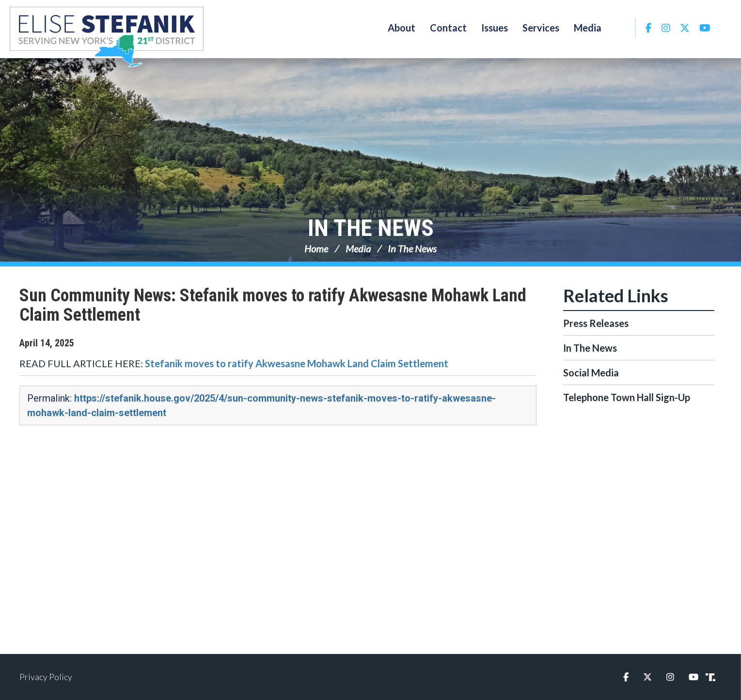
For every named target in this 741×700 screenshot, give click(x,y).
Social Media (591, 373)
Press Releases (596, 323)
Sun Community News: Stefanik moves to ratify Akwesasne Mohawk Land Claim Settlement (273, 305)
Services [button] (541, 28)
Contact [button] (448, 28)
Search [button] (622, 28)
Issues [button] (495, 28)
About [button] (402, 28)
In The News (371, 228)
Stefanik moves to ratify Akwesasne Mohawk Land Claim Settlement (297, 363)
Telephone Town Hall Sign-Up (627, 397)
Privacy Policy (46, 677)
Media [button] (588, 28)
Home (316, 249)
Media (358, 249)
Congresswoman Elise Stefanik (107, 37)
